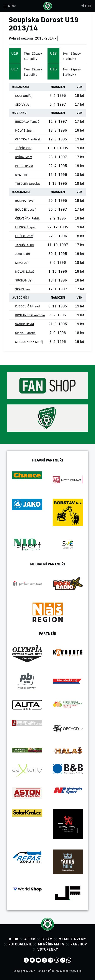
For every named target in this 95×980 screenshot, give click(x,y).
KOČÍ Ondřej (24, 96)
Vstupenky (48, 949)
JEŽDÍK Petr (23, 148)
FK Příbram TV (51, 944)
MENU (12, 6)
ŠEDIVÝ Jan (23, 105)
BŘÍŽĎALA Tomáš (27, 122)
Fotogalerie (20, 944)
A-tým (30, 939)
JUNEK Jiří (23, 254)
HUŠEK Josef (24, 236)
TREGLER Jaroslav (28, 184)
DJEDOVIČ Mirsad (27, 306)
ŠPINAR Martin (25, 333)
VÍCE (84, 6)
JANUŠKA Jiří (25, 245)
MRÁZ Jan (22, 263)
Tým (27, 54)
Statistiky (31, 59)
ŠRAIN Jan (22, 289)
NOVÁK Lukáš (25, 272)
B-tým (47, 939)
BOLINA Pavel (25, 201)
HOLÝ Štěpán (24, 130)
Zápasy (37, 54)
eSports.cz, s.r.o (72, 971)
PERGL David (24, 166)
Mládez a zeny (72, 939)
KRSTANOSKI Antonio (30, 315)
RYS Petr (21, 175)
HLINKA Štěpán (26, 227)
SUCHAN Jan (24, 280)
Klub (14, 939)
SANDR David (25, 324)
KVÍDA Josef (24, 157)
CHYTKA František (28, 139)
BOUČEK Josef (25, 210)
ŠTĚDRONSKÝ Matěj (29, 342)
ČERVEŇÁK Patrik (27, 218)
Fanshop (79, 944)
